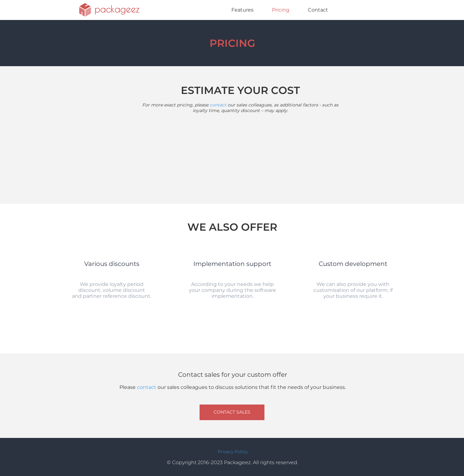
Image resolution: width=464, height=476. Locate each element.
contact (219, 105)
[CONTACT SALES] (232, 412)
